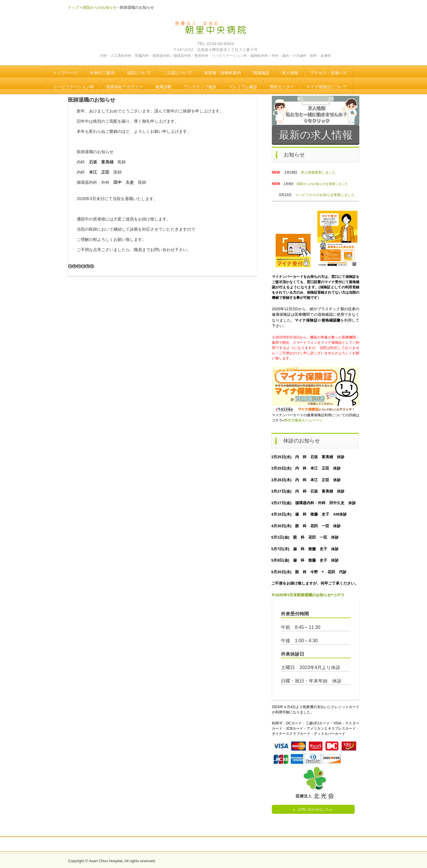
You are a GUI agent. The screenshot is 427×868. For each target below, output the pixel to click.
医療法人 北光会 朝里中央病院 (215, 31)
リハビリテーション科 (73, 87)
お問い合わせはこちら (315, 809)
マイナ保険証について (327, 87)
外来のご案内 (102, 73)
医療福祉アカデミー (125, 87)
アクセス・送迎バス (329, 73)
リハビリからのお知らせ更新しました (325, 195)
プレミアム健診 (243, 87)
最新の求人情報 (316, 135)
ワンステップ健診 (200, 87)
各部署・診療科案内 (223, 73)
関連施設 (261, 73)
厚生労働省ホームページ (303, 420)
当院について (139, 73)
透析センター (282, 87)
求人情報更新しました (318, 172)
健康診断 (163, 87)
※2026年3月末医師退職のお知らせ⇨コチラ (308, 595)
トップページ (65, 73)
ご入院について (178, 73)
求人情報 (290, 73)
